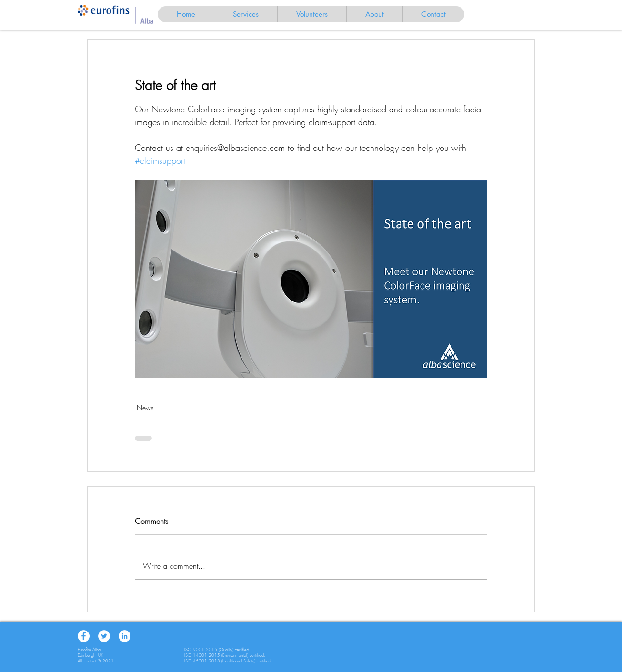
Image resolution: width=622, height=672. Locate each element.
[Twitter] (104, 636)
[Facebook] (84, 636)
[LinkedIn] (125, 636)
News (145, 407)
